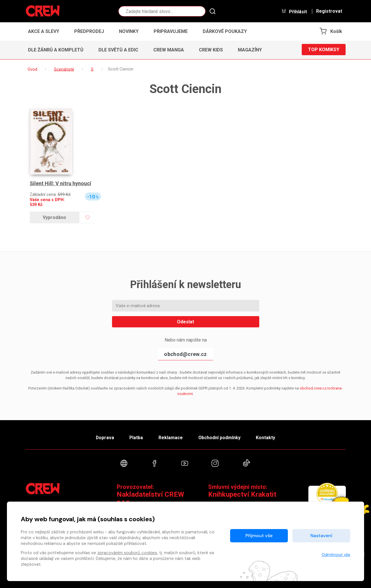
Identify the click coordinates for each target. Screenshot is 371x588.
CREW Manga (169, 50)
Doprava (104, 437)
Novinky (129, 31)
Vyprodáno (54, 217)
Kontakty (267, 437)
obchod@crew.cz (185, 354)
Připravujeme (171, 31)
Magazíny (250, 50)
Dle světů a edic (118, 50)
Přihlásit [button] (294, 11)
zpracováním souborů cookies (127, 553)
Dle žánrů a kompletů (56, 50)
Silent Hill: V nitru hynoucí (61, 183)
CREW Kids (211, 50)
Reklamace (171, 437)
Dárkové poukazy (225, 31)
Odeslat (185, 322)
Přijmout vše (259, 536)
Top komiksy (324, 50)
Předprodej (89, 31)
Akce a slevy (44, 31)
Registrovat (329, 11)
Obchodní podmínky (220, 437)
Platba (136, 437)
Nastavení (321, 536)
